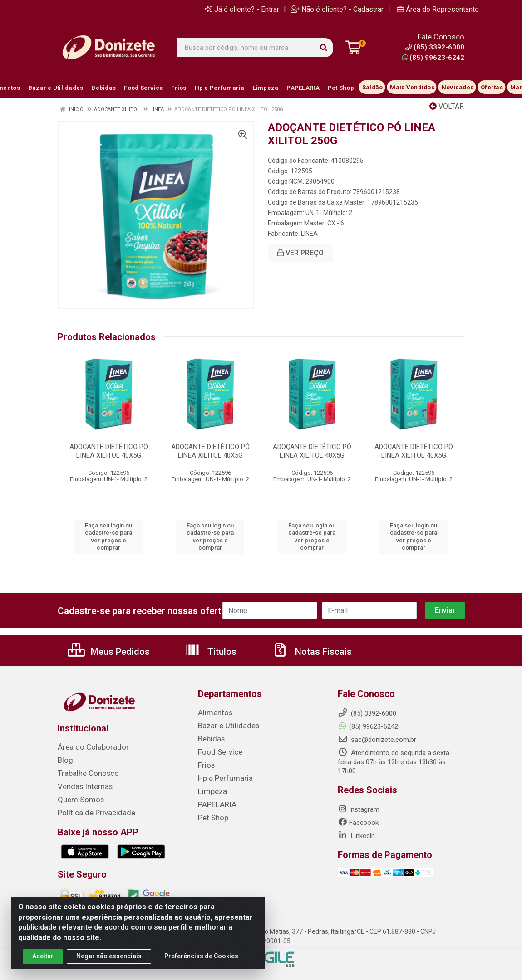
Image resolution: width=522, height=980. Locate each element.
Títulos (210, 652)
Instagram (359, 809)
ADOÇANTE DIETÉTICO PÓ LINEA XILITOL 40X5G (109, 451)
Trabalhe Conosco (85, 772)
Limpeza (211, 789)
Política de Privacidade (91, 810)
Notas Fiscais (312, 652)
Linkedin (356, 836)
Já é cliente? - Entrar (242, 9)
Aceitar (43, 956)
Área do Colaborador (89, 747)
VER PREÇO (300, 253)
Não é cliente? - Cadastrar (337, 9)
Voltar (447, 106)
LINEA (309, 234)
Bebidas (210, 738)
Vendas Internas (82, 785)
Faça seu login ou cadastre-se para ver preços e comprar (108, 536)
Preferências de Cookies (201, 956)
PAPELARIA (215, 801)
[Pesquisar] (324, 48)
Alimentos (213, 712)
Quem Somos (78, 798)
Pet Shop (212, 814)
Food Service (217, 751)
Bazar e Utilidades (224, 725)
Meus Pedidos (109, 652)
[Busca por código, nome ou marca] (246, 48)
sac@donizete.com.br (377, 740)
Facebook (358, 823)
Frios (205, 763)
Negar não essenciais (109, 956)
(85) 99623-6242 (433, 58)
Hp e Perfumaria (222, 776)
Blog (64, 760)
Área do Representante (438, 9)
